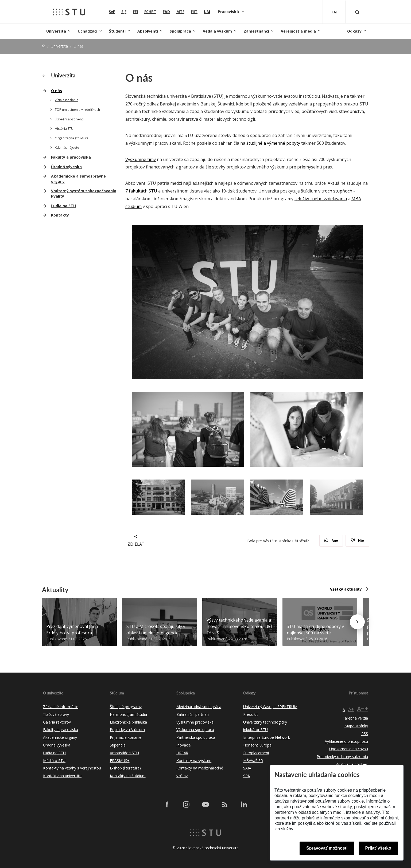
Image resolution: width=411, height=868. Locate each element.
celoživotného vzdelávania (321, 199)
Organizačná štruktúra (72, 138)
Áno (331, 541)
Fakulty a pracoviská (71, 157)
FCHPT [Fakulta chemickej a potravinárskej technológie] (150, 12)
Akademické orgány (60, 737)
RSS (365, 734)
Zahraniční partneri (193, 714)
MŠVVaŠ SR (253, 761)
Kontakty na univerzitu (62, 776)
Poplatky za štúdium (127, 730)
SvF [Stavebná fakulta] (112, 12)
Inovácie (184, 745)
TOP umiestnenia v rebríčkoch (77, 110)
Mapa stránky (356, 726)
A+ (351, 709)
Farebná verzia (355, 718)
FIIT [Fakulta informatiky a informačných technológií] (194, 12)
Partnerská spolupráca (196, 737)
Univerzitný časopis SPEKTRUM (270, 707)
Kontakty (60, 215)
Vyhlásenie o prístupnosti (346, 741)
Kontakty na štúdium (128, 776)
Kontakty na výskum (194, 761)
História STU (64, 129)
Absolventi (148, 31)
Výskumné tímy (141, 159)
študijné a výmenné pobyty (273, 143)
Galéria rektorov (57, 722)
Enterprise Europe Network (267, 737)
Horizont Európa (257, 745)
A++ (362, 708)
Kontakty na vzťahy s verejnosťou (72, 768)
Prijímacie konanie (126, 737)
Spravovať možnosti (327, 848)
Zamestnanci (256, 31)
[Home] (44, 46)
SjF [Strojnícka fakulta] (124, 12)
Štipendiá (118, 745)
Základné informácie (61, 707)
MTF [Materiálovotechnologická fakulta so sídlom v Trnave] (180, 12)
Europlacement (256, 753)
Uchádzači (88, 31)
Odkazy (354, 31)
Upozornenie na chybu (349, 749)
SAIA (247, 768)
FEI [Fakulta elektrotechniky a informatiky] (135, 12)
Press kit (251, 714)
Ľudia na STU (63, 206)
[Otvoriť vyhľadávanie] (357, 12)
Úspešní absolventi (69, 119)
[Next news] (357, 622)
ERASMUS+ (120, 761)
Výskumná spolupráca (195, 730)
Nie (357, 541)
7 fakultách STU (141, 191)
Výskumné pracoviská (195, 722)
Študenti (117, 31)
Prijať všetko (378, 848)
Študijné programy (126, 707)
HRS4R (182, 753)
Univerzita (56, 31)
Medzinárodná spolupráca (199, 707)
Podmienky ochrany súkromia (342, 757)
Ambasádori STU (124, 753)
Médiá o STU (54, 761)
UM (207, 12)
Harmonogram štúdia (128, 714)
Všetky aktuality (346, 589)
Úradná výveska (66, 167)
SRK (247, 776)
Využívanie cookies (352, 764)
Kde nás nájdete (67, 148)
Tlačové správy (56, 714)
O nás (57, 91)
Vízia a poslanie (67, 100)
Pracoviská (229, 12)
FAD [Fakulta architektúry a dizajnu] (166, 12)
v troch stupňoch (335, 191)
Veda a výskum (217, 31)
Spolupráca (180, 31)
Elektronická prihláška (128, 722)
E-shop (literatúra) (125, 768)
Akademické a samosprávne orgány (78, 179)
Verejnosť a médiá (298, 31)
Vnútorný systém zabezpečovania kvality (84, 193)
